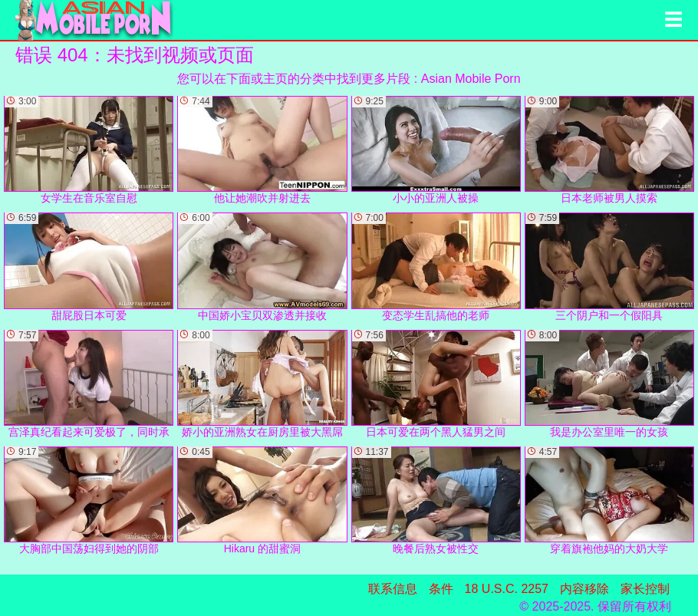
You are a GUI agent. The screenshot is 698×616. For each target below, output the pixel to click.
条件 (441, 589)
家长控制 (645, 589)
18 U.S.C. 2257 (507, 589)
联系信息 (393, 589)
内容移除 (584, 589)
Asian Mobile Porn (471, 79)
